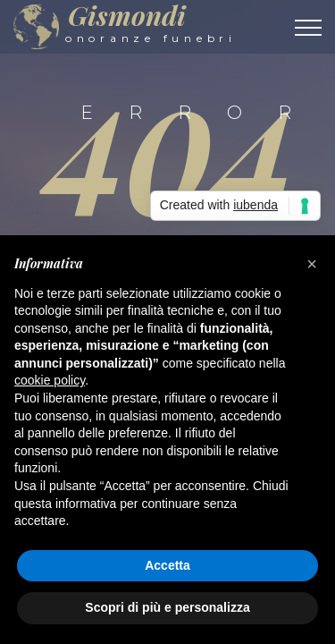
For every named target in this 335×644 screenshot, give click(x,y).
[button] (312, 264)
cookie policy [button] (50, 380)
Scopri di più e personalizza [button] (167, 607)
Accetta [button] (167, 565)
